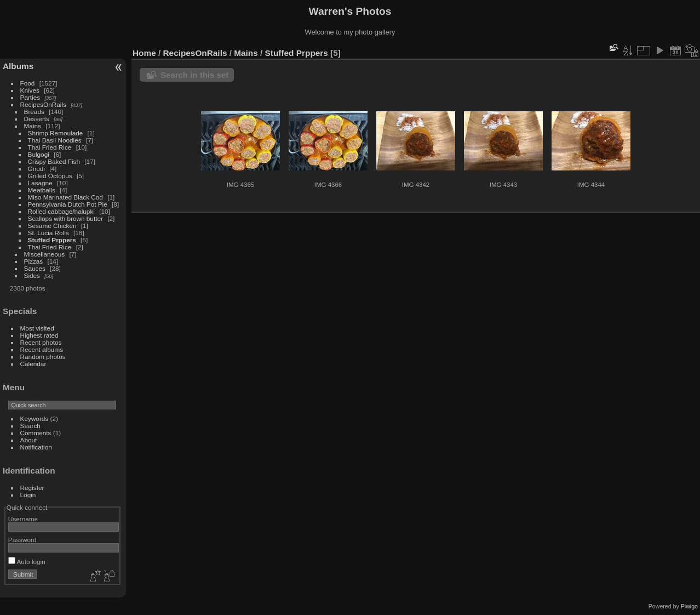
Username (23, 519)
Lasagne (40, 183)
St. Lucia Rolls (48, 233)
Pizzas (34, 261)
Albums (18, 66)
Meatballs (43, 190)
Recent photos (41, 342)
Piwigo (689, 606)
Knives (30, 90)
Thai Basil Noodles (55, 140)
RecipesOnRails (43, 104)
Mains (33, 126)
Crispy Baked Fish (54, 161)
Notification (36, 447)
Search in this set (194, 75)
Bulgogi (39, 154)
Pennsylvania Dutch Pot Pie (68, 204)
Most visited (37, 328)
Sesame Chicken (53, 226)
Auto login (27, 562)
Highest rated (39, 335)
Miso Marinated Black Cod (65, 197)
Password (22, 540)
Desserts (37, 119)
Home (144, 53)
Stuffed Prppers (52, 240)
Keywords (35, 418)
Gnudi (36, 169)
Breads (34, 112)
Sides (32, 275)
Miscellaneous (45, 254)
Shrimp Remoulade (56, 133)
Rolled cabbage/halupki (61, 211)
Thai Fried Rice (50, 147)
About (29, 440)
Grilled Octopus (51, 176)
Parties (30, 97)
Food (28, 83)
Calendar (33, 364)
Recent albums (42, 349)
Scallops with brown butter (67, 218)
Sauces (35, 268)
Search (30, 426)
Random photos (43, 357)
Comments (36, 433)
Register (32, 488)
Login (28, 495)
